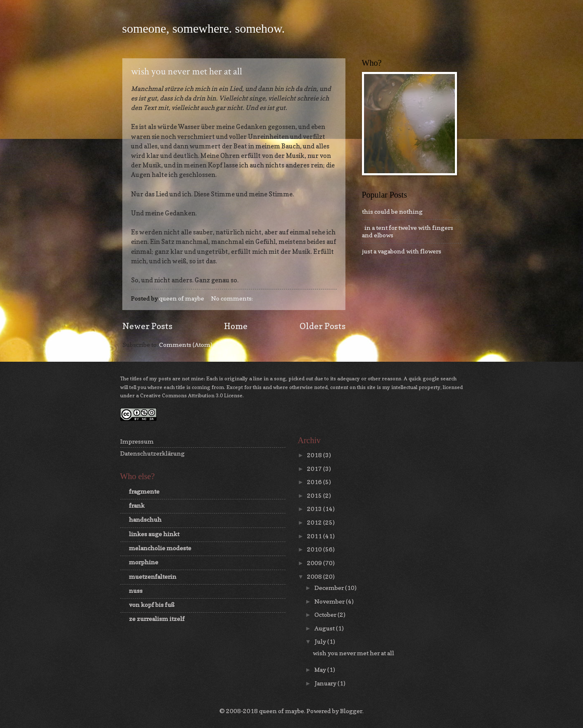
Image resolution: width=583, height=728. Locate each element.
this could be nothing (392, 211)
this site (366, 387)
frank (137, 505)
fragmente (144, 491)
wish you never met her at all (187, 71)
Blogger (351, 711)
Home (236, 326)
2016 (315, 482)
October (326, 615)
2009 (315, 563)
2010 (315, 549)
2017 (315, 469)
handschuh (145, 519)
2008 (315, 576)
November (330, 601)
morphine (144, 562)
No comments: (233, 298)
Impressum (137, 441)
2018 (315, 455)
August (325, 628)
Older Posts (322, 326)
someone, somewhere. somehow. (204, 28)
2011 (315, 536)
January (326, 683)
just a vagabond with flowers (402, 251)
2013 (315, 509)
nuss (136, 591)
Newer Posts (147, 326)
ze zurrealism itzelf (157, 619)
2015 (315, 495)
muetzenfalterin (153, 576)
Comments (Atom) (186, 345)
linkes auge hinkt (154, 534)
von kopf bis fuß (152, 605)
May (321, 670)
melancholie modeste (160, 548)
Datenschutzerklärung (152, 453)
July (321, 641)
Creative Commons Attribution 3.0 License (191, 395)
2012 (315, 522)
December (330, 588)
